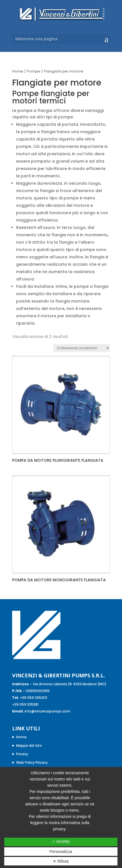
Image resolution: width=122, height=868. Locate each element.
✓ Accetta (61, 841)
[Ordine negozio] (82, 348)
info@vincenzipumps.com (47, 711)
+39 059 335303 (33, 698)
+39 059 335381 (25, 704)
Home (18, 71)
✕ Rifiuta (61, 861)
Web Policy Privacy (32, 762)
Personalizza (61, 852)
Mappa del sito (29, 745)
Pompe (33, 71)
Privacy (22, 754)
